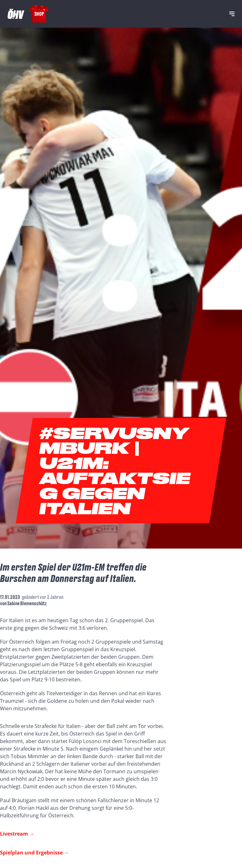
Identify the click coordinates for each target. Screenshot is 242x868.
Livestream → (17, 834)
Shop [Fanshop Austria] (39, 14)
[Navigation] (232, 14)
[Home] (16, 14)
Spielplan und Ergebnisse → (35, 853)
